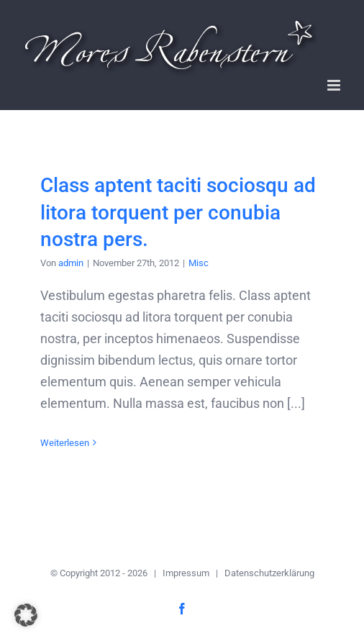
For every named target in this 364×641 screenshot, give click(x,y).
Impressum (186, 573)
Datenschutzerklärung (269, 573)
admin (71, 263)
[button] (26, 615)
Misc (199, 263)
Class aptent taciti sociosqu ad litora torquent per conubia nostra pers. (178, 212)
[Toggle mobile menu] (335, 85)
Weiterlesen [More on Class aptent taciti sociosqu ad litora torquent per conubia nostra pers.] (65, 443)
